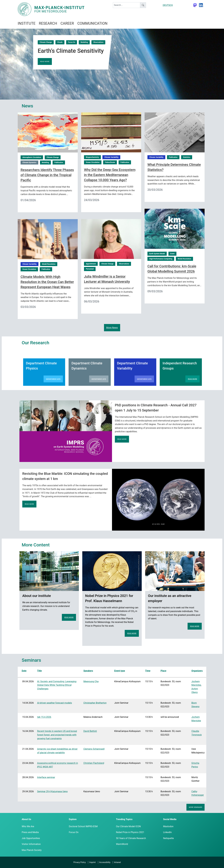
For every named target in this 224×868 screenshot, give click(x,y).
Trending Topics (124, 819)
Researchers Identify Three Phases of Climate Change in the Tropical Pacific (47, 175)
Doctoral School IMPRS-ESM (83, 826)
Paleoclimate (110, 162)
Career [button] (67, 23)
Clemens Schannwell (94, 749)
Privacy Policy (80, 862)
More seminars (195, 807)
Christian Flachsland (94, 763)
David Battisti (90, 731)
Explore (73, 819)
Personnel (90, 269)
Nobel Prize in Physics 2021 (130, 832)
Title (39, 671)
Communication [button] (92, 23)
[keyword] (126, 5)
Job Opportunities (31, 838)
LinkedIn (167, 832)
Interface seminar (46, 777)
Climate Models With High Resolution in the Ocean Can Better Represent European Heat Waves (47, 282)
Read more (45, 61)
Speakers (88, 671)
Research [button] (48, 23)
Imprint (92, 862)
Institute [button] (27, 23)
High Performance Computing (161, 259)
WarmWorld (122, 844)
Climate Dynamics (29, 163)
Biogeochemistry (92, 157)
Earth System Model (157, 254)
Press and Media (30, 832)
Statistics (187, 157)
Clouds (60, 42)
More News (112, 328)
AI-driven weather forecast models (54, 703)
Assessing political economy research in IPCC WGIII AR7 (57, 765)
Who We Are (28, 826)
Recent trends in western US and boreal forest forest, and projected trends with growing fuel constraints (57, 735)
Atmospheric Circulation (32, 157)
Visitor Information (31, 844)
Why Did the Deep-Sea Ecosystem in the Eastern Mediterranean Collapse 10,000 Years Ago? (110, 175)
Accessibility (105, 862)
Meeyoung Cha (91, 681)
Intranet (117, 862)
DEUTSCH (168, 5)
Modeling (84, 42)
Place (163, 671)
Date (24, 671)
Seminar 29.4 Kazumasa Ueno (52, 791)
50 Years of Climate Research (131, 838)
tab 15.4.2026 (44, 717)
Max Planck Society (32, 850)
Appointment (91, 264)
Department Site (53, 379)
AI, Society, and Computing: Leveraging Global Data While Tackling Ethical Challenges (57, 685)
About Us (26, 819)
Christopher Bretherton (95, 703)
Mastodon (168, 826)
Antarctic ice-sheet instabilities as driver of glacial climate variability (57, 751)
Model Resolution (184, 259)
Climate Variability (111, 157)
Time (148, 671)
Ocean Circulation (93, 162)
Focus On (72, 42)
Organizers (197, 671)
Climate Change (46, 42)
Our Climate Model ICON (128, 826)
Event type (120, 671)
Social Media (170, 819)
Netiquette (168, 838)
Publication (59, 163)
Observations (98, 42)
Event (172, 254)
